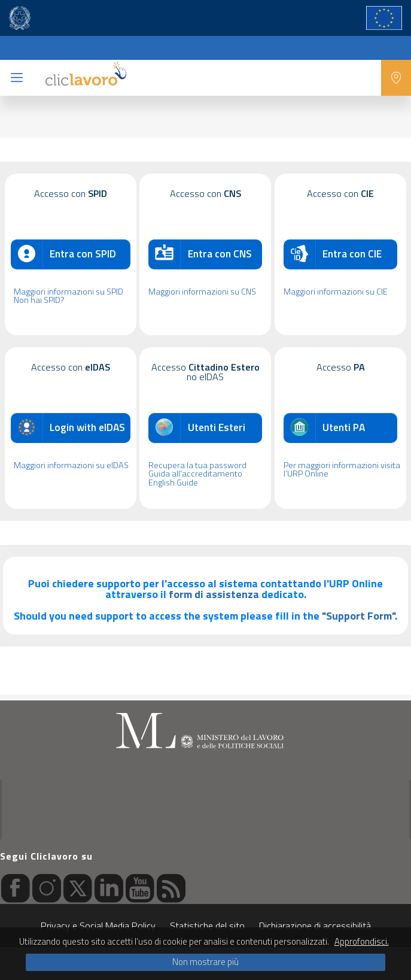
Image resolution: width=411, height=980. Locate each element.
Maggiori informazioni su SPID (68, 292)
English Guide (173, 483)
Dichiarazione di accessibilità (315, 926)
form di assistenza (214, 594)
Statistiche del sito (207, 926)
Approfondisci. (362, 941)
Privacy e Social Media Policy (98, 926)
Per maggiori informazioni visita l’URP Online (342, 470)
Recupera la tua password (197, 465)
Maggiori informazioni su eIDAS (71, 465)
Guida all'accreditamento (195, 474)
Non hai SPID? (39, 300)
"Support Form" (358, 616)
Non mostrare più (205, 962)
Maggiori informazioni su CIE (336, 292)
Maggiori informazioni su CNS (202, 292)
